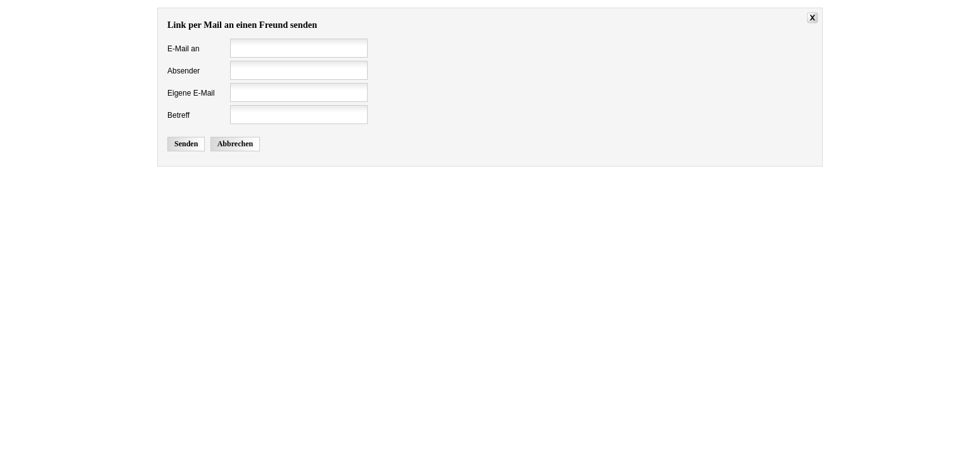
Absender (184, 71)
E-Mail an (184, 49)
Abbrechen (235, 144)
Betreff (178, 115)
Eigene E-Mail (191, 93)
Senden (186, 144)
